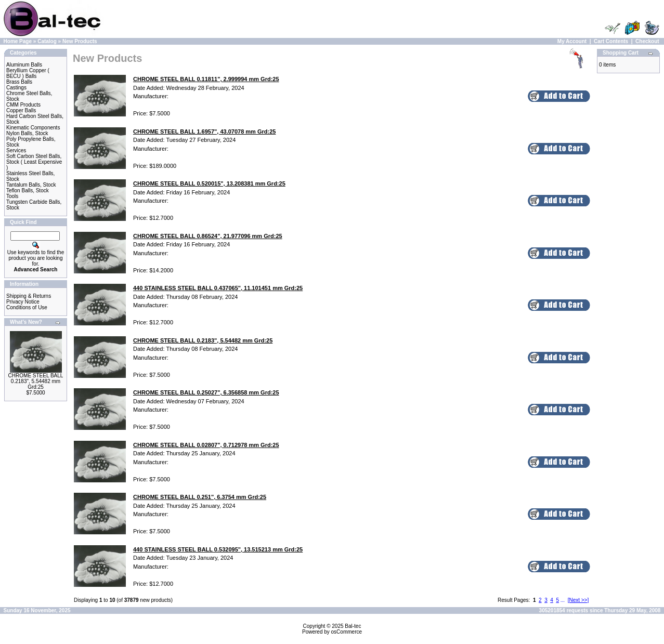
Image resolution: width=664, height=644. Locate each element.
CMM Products (23, 105)
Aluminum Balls (24, 65)
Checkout (647, 41)
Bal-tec (353, 626)
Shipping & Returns (29, 296)
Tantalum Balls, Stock (31, 185)
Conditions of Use (27, 307)
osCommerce (347, 632)
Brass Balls (19, 82)
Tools (12, 196)
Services (16, 150)
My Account (572, 41)
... (563, 600)
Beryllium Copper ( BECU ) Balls (28, 73)
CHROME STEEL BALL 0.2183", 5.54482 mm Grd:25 (36, 381)
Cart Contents (611, 41)
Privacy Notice (23, 302)
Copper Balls (21, 110)
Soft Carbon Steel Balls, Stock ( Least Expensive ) (34, 162)
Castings (16, 88)
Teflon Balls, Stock (28, 190)
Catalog (47, 41)
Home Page (18, 41)
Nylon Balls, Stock (27, 133)
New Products (80, 41)
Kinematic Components (33, 128)
